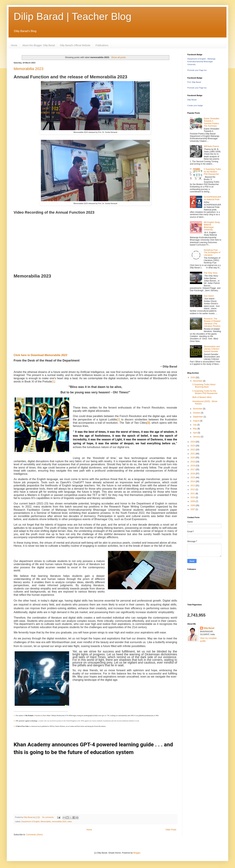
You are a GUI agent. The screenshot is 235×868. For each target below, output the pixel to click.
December (198, 381)
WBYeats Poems (211, 146)
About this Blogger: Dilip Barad (39, 45)
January (197, 437)
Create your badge (195, 105)
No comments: (48, 817)
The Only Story (211, 273)
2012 (193, 489)
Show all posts (118, 57)
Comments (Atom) (34, 835)
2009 (193, 501)
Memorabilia (46, 821)
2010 (193, 497)
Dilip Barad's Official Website (75, 45)
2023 (193, 446)
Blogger (137, 853)
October (197, 413)
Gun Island (209, 296)
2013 (193, 486)
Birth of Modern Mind (202, 397)
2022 (193, 450)
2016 (193, 474)
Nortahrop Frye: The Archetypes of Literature (212, 253)
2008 (193, 505)
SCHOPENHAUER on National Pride (212, 198)
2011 (193, 494)
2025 (193, 378)
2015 (193, 478)
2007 (193, 509)
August (196, 421)
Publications (102, 45)
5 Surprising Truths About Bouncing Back (204, 386)
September (198, 417)
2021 (193, 454)
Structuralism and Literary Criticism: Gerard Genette (212, 349)
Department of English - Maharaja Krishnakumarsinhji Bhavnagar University (201, 62)
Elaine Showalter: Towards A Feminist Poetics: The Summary (212, 122)
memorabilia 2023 (59, 821)
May (195, 429)
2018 (193, 466)
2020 (193, 458)
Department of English (31, 821)
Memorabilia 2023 (29, 69)
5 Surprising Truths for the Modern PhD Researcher (212, 172)
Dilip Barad (192, 100)
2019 (193, 462)
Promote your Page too (197, 70)
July (195, 425)
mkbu (69, 821)
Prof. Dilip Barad (194, 82)
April (195, 433)
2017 (193, 470)
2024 (193, 442)
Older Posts (171, 830)
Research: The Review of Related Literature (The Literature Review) (212, 322)
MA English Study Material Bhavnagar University (212, 226)
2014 (193, 481)
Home (14, 45)
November (198, 409)
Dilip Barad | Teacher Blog (73, 16)
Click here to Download (40, 355)
